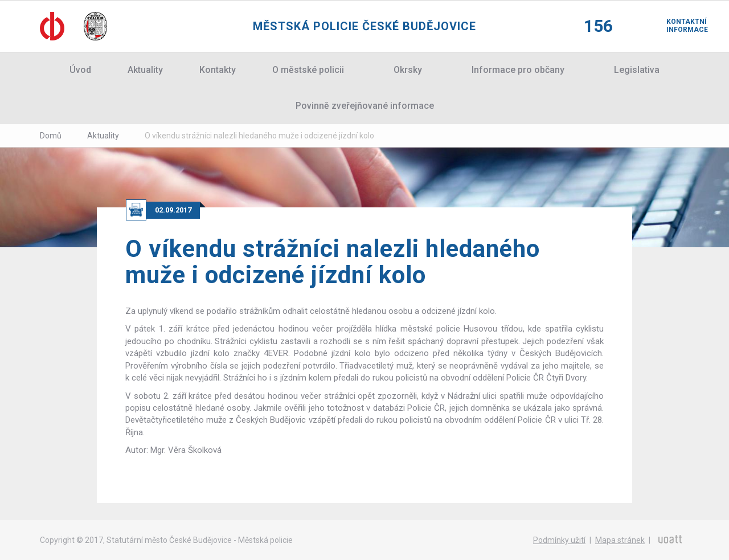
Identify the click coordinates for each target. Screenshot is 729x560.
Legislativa (637, 70)
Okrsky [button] (408, 70)
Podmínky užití (559, 540)
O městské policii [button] (308, 70)
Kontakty (218, 70)
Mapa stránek (620, 540)
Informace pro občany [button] (518, 70)
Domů (51, 136)
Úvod (80, 70)
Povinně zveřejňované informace (365, 106)
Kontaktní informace (678, 26)
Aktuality (145, 70)
